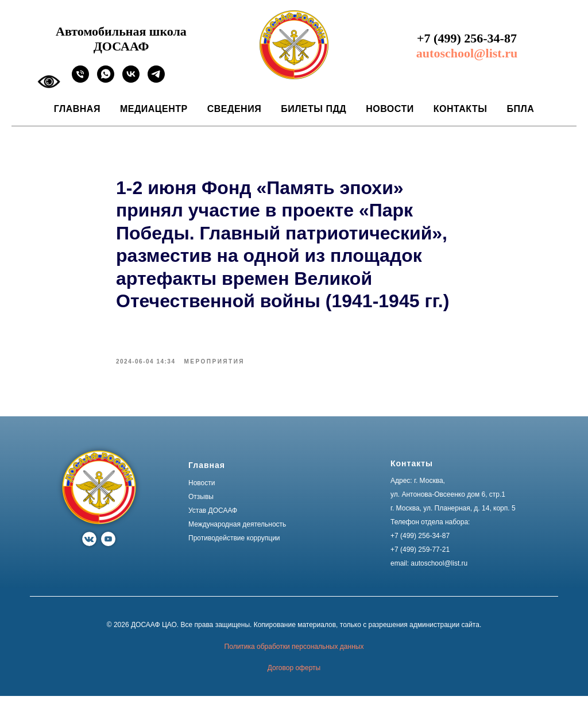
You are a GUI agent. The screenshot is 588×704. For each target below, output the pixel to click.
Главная (77, 109)
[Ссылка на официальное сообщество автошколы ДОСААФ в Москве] (131, 80)
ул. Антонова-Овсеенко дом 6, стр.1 (448, 502)
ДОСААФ (121, 46)
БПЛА (520, 109)
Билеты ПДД (314, 109)
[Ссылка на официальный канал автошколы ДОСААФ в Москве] (156, 80)
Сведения (234, 109)
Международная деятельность (237, 532)
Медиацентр (154, 109)
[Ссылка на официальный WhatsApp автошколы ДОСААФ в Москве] (106, 80)
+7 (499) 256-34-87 (467, 38)
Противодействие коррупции (234, 546)
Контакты (461, 109)
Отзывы (201, 505)
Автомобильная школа (121, 31)
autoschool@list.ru (467, 53)
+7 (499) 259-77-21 (420, 558)
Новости (390, 109)
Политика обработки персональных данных (294, 654)
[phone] (80, 80)
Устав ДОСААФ (213, 519)
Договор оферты (294, 676)
